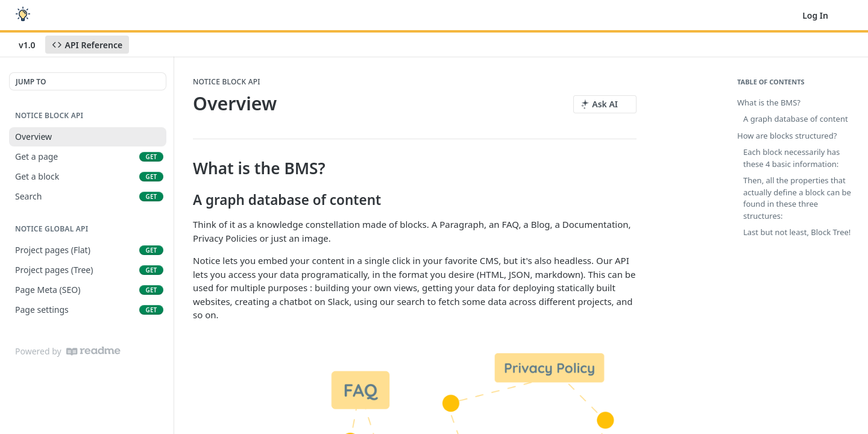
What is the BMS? (769, 102)
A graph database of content (796, 119)
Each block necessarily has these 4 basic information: (791, 158)
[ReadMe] (93, 351)
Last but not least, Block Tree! (797, 232)
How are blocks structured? (787, 136)
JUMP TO (31, 82)
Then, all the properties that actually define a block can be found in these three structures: (797, 198)
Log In (815, 15)
